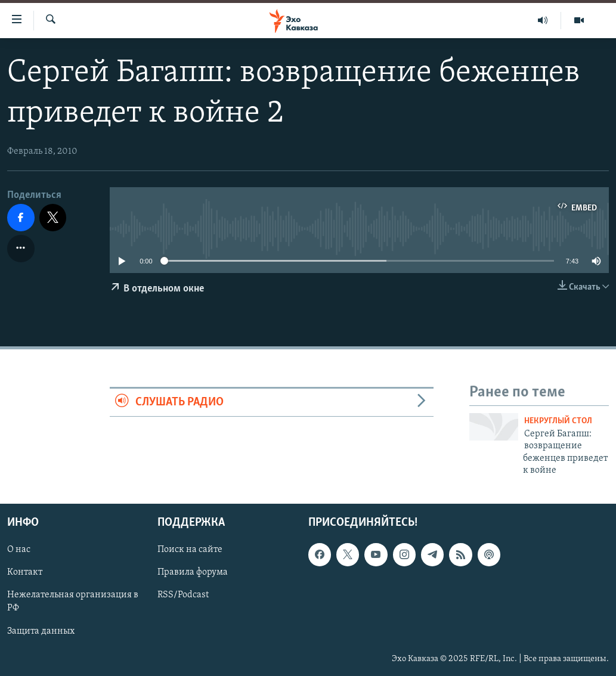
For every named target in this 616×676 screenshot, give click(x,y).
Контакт (25, 573)
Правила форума (193, 573)
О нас (19, 550)
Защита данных (41, 631)
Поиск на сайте (190, 550)
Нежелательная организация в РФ (73, 602)
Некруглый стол (558, 421)
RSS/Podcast (183, 596)
